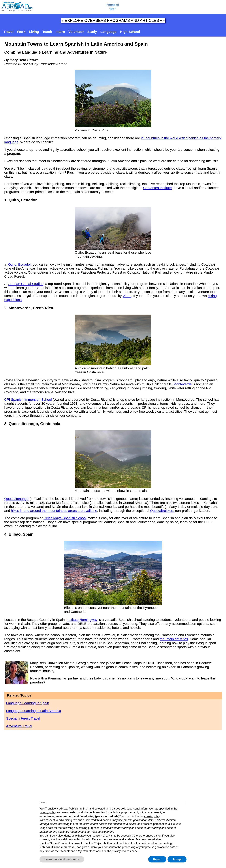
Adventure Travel (19, 726)
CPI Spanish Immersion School (28, 400)
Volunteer (76, 32)
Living (34, 32)
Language (108, 32)
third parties (104, 820)
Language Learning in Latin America (34, 711)
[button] (185, 802)
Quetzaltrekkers (162, 511)
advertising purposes (87, 828)
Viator (127, 296)
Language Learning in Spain (28, 703)
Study (92, 32)
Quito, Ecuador (19, 264)
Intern (60, 32)
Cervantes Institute (157, 188)
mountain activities (174, 639)
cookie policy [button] (152, 816)
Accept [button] (177, 859)
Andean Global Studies (26, 284)
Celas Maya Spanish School (65, 518)
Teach (47, 32)
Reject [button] (157, 859)
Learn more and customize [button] (62, 859)
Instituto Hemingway (82, 620)
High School (130, 32)
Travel (8, 32)
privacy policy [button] (48, 812)
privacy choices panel (125, 851)
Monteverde (183, 384)
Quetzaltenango (16, 499)
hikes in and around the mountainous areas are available (54, 511)
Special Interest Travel (23, 718)
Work (21, 32)
